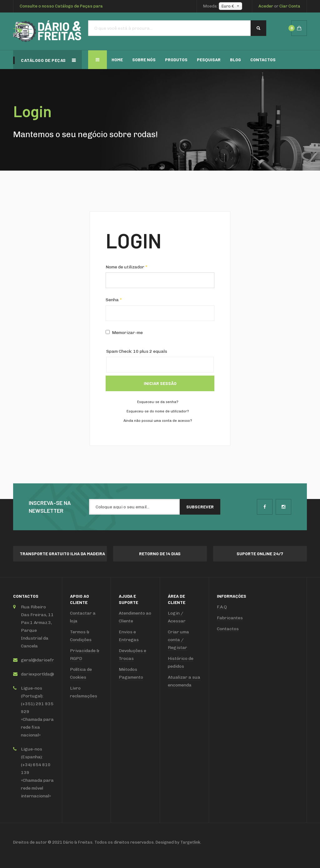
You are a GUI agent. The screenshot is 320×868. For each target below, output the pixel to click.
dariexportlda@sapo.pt (45, 674)
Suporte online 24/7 (260, 554)
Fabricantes (230, 618)
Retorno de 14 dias (160, 554)
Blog (235, 60)
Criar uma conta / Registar (178, 640)
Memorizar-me (124, 333)
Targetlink (190, 842)
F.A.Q (222, 607)
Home (117, 60)
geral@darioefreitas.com (48, 660)
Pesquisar (209, 60)
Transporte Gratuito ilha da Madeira (62, 554)
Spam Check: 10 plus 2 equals (137, 351)
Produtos (176, 60)
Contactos (263, 60)
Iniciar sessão (160, 383)
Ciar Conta (290, 6)
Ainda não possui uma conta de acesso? (158, 421)
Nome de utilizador (127, 267)
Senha (114, 300)
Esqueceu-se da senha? (158, 402)
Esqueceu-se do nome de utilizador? (158, 411)
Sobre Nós (144, 60)
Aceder (266, 6)
